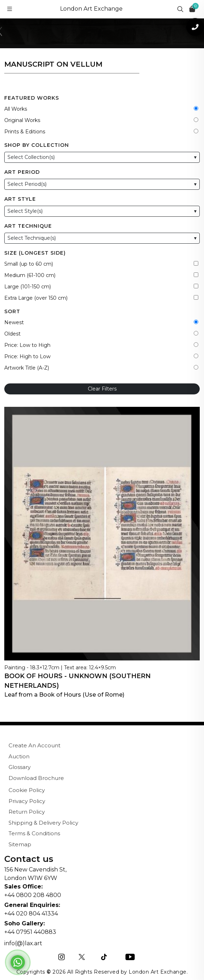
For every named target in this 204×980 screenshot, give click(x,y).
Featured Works (32, 98)
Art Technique (28, 226)
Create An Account (34, 745)
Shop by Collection (37, 145)
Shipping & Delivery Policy (43, 823)
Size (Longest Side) (35, 253)
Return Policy (27, 812)
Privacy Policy (27, 801)
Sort (12, 311)
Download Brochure (36, 778)
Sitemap (20, 844)
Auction (19, 756)
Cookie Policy (27, 790)
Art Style (20, 199)
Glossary (20, 767)
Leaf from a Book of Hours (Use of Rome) (64, 695)
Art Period (22, 172)
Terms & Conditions (34, 833)
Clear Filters (102, 389)
